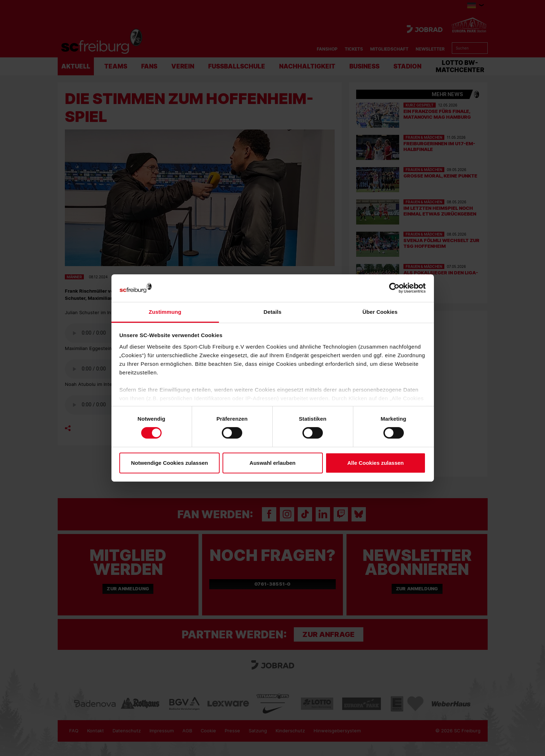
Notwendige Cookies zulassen (169, 463)
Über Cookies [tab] (380, 312)
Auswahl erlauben (272, 463)
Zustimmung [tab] (165, 312)
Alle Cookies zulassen (376, 463)
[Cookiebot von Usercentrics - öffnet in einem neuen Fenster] (394, 288)
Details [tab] (273, 312)
